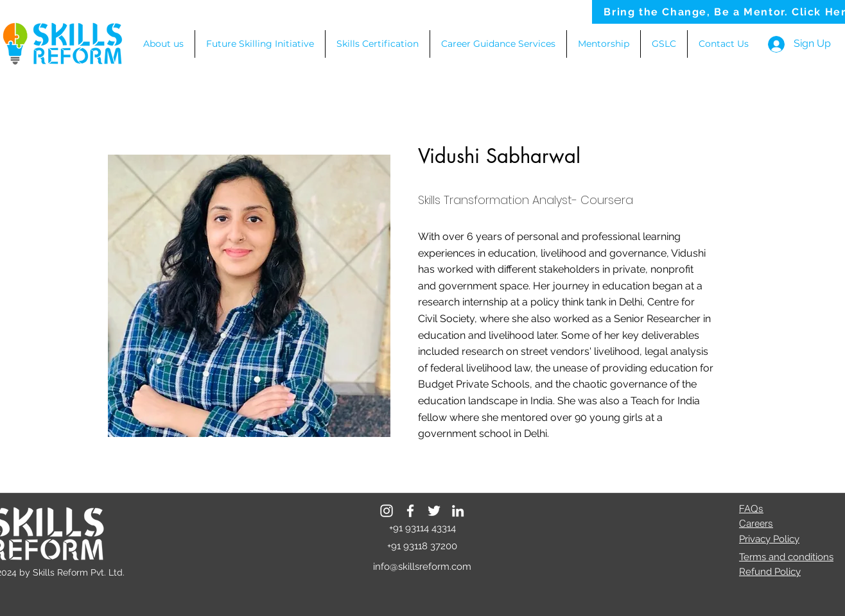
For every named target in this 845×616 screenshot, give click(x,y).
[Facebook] (410, 511)
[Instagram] (387, 511)
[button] (498, 44)
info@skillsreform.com (422, 567)
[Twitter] (434, 511)
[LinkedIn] (458, 511)
